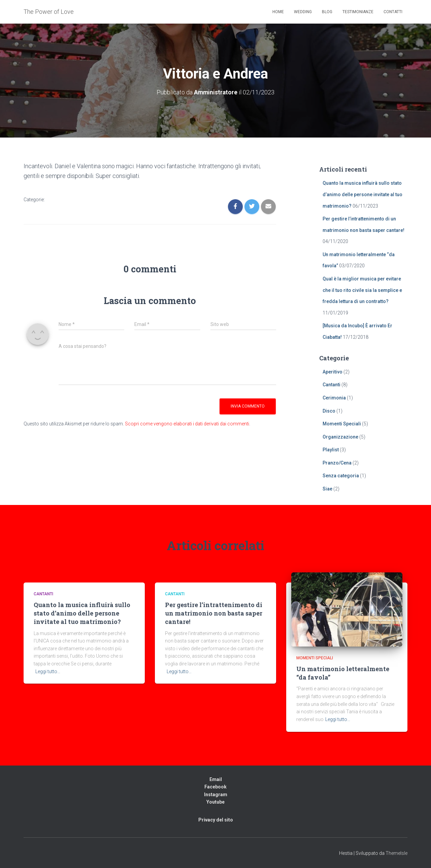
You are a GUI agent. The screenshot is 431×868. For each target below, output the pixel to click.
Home (278, 12)
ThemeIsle (396, 853)
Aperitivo (333, 371)
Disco (329, 411)
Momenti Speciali (342, 424)
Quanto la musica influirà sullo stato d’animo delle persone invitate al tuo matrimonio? (362, 194)
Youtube (215, 802)
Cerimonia (334, 398)
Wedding (303, 12)
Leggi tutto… (48, 671)
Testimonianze (358, 12)
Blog (327, 12)
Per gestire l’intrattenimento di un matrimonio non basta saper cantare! (214, 613)
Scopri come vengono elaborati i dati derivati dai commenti (187, 424)
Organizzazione (340, 437)
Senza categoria (341, 476)
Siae (327, 489)
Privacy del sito (216, 820)
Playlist (331, 450)
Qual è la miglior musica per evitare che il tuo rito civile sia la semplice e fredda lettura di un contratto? (362, 290)
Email (216, 779)
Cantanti (331, 385)
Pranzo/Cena (337, 463)
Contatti (393, 12)
